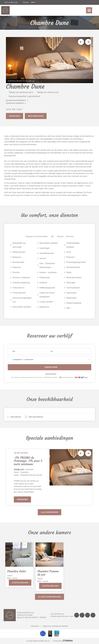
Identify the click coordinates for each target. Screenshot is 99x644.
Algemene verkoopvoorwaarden (55, 626)
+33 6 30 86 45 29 (56, 614)
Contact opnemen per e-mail (60, 616)
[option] (49, 60)
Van (14, 351)
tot (52, 351)
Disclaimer (35, 626)
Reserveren (15, 116)
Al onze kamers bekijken (50, 597)
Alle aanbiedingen (49, 512)
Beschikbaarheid (36, 116)
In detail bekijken (20, 583)
